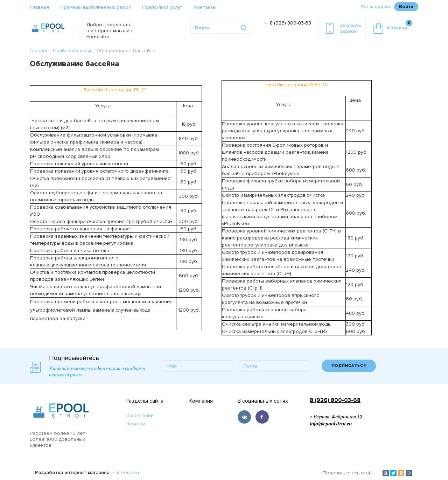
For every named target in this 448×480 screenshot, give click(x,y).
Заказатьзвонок (344, 28)
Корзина (393, 27)
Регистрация (376, 7)
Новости (135, 424)
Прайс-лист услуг (162, 7)
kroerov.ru (128, 472)
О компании (140, 415)
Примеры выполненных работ (96, 7)
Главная (39, 7)
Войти (406, 6)
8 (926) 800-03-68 (290, 23)
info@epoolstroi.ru (331, 424)
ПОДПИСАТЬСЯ (349, 366)
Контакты (205, 7)
